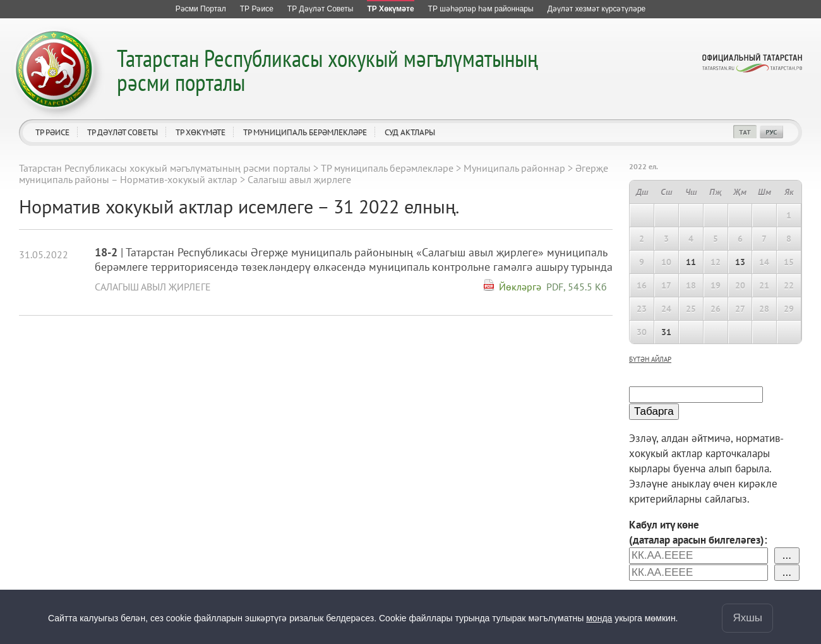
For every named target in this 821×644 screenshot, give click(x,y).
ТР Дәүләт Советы (123, 132)
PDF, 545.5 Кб (577, 287)
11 (691, 262)
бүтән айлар (650, 359)
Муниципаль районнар (514, 168)
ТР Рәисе (52, 132)
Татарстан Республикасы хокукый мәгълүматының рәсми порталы (327, 70)
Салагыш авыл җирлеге (153, 287)
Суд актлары (410, 132)
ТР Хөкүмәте (201, 132)
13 (740, 262)
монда (599, 618)
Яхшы (747, 618)
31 (666, 332)
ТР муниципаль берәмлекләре (305, 132)
